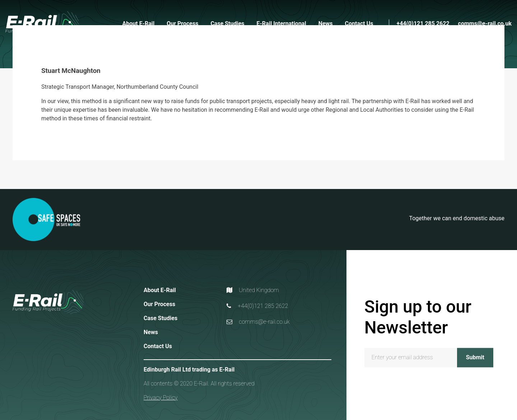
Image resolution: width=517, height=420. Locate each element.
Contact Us (359, 24)
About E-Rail (139, 24)
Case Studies (227, 24)
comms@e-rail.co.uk (485, 24)
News (326, 24)
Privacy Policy (160, 398)
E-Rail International (281, 24)
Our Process (182, 24)
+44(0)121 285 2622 (423, 24)
